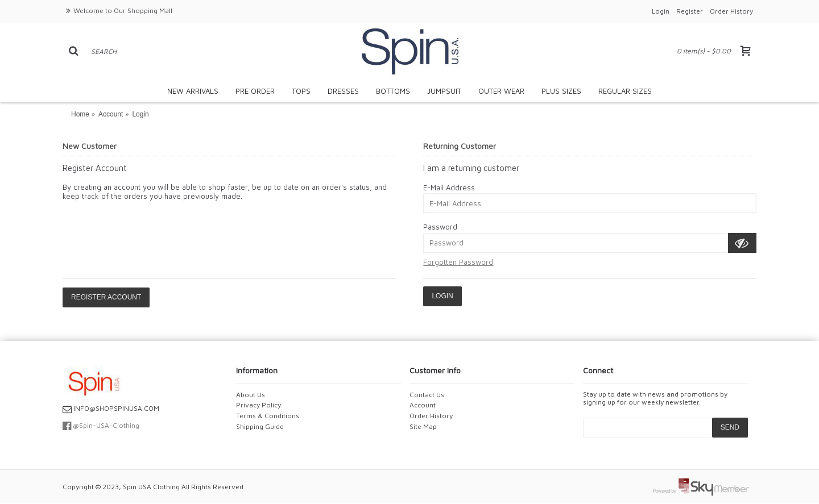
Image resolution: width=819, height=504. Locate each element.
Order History (431, 416)
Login (140, 114)
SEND (730, 427)
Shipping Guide (260, 426)
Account (111, 114)
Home (80, 114)
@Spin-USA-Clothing (101, 425)
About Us (251, 395)
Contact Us (427, 395)
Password (440, 227)
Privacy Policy (258, 405)
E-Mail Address (449, 188)
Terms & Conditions (268, 416)
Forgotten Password (458, 262)
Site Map (423, 426)
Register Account (106, 297)
